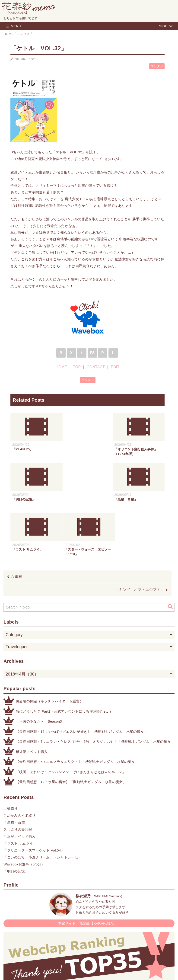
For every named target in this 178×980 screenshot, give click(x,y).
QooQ (110, 971)
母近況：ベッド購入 (32, 702)
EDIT (115, 367)
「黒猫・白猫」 (16, 772)
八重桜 (17, 527)
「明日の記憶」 (16, 821)
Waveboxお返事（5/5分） (24, 814)
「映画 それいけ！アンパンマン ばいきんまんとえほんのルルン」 (71, 722)
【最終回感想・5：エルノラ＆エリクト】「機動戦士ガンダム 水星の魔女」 (77, 712)
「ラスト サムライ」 (20, 793)
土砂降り (11, 758)
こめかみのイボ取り (19, 765)
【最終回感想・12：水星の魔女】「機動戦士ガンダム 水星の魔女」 (71, 732)
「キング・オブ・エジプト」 (140, 540)
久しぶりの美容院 (18, 779)
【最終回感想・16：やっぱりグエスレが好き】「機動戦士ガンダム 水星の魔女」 (82, 681)
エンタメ (157, 66)
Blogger (84, 971)
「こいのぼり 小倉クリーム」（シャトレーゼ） (43, 807)
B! (92, 353)
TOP (77, 367)
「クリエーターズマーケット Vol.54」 (34, 800)
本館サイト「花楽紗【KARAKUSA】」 (89, 873)
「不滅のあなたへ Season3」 (41, 671)
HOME (61, 367)
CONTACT (96, 367)
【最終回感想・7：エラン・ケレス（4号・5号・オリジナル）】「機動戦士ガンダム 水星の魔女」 (95, 691)
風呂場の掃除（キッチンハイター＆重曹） (49, 651)
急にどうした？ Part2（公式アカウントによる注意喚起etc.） (64, 661)
